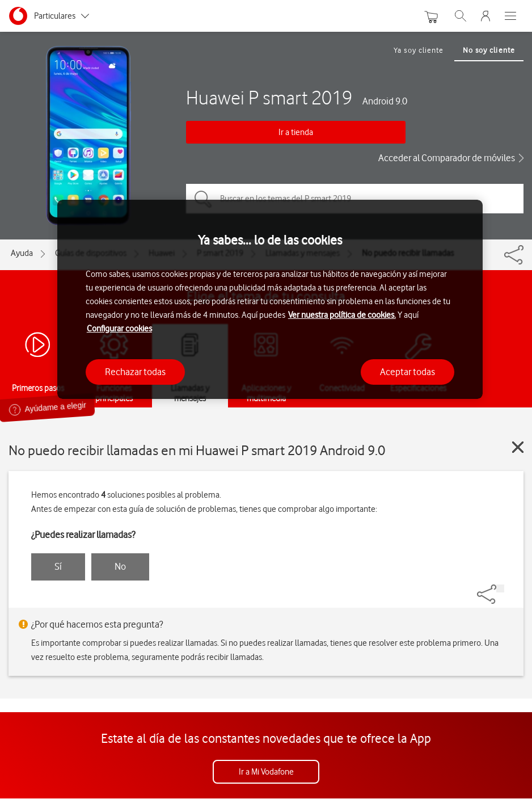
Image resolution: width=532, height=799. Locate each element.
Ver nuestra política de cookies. (342, 315)
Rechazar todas (135, 372)
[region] (270, 299)
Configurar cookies (119, 329)
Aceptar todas (408, 372)
